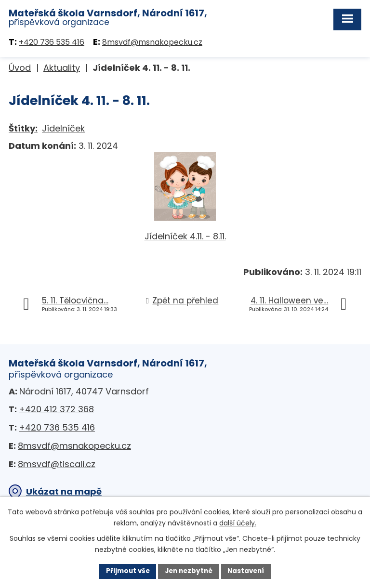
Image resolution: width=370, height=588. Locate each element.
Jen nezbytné (189, 571)
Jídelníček (63, 128)
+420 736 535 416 (52, 43)
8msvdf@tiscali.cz (57, 464)
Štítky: (23, 128)
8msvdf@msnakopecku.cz (152, 43)
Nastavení (249, 571)
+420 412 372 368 (56, 410)
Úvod (20, 68)
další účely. (238, 523)
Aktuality (62, 68)
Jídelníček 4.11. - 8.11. (185, 237)
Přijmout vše (125, 571)
